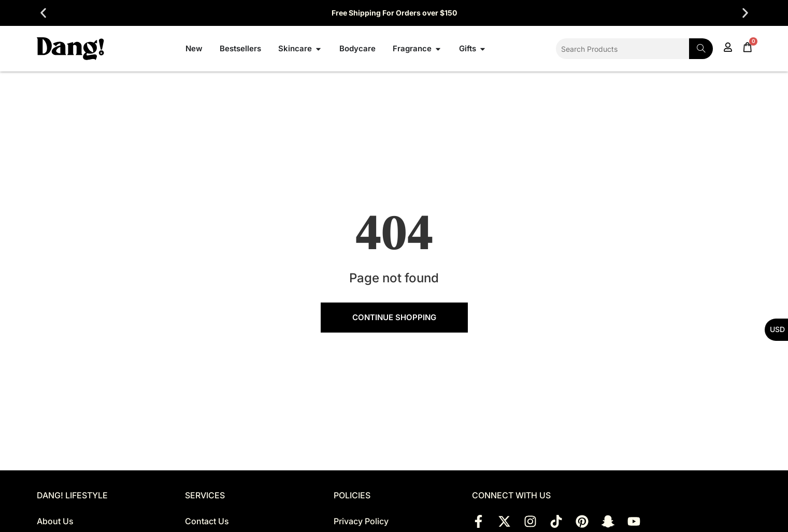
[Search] (701, 49)
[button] (43, 13)
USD (777, 329)
